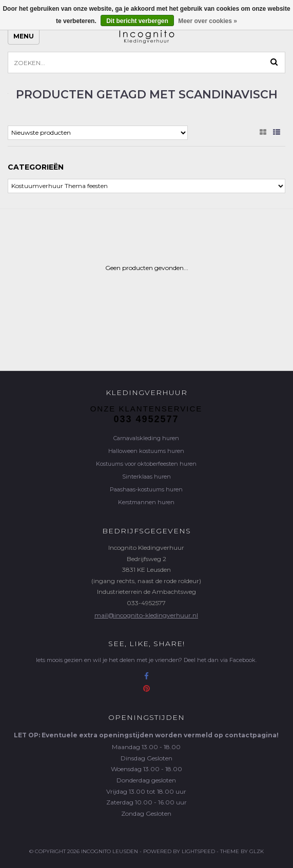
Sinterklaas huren (146, 477)
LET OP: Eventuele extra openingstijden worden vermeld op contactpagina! (146, 735)
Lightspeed (198, 851)
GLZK (257, 851)
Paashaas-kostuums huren (146, 489)
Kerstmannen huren (146, 502)
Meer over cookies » (208, 21)
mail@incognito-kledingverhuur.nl (146, 615)
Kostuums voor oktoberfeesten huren (146, 464)
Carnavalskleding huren (146, 438)
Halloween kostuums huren (146, 451)
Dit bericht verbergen (137, 21)
